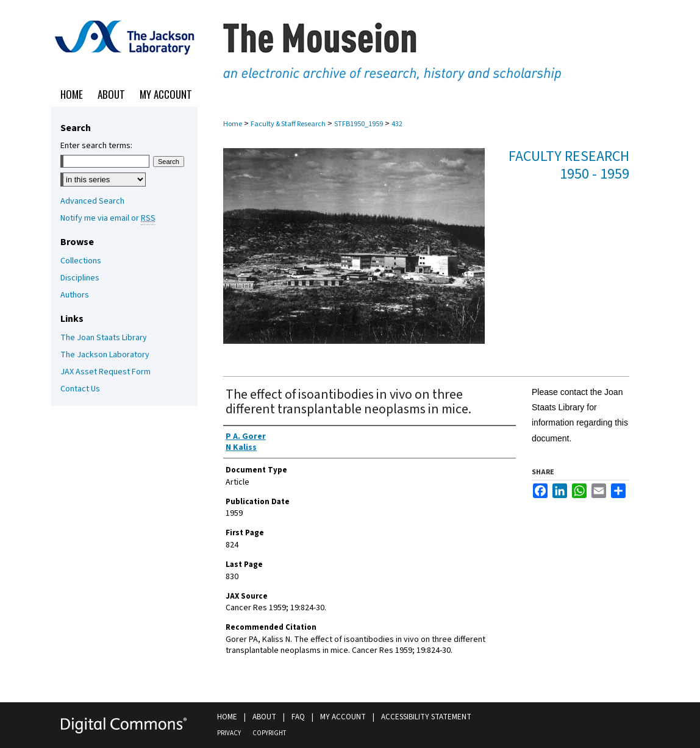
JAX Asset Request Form (105, 372)
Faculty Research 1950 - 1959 (569, 165)
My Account (343, 717)
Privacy (229, 733)
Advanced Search (92, 201)
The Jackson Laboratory (105, 355)
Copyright (269, 733)
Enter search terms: (96, 146)
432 (397, 124)
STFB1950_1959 (359, 124)
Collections (81, 261)
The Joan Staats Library (104, 338)
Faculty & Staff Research (288, 124)
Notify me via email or (108, 218)
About (264, 717)
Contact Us (80, 389)
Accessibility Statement (426, 717)
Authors (75, 295)
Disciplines (80, 278)
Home (233, 124)
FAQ (298, 717)
